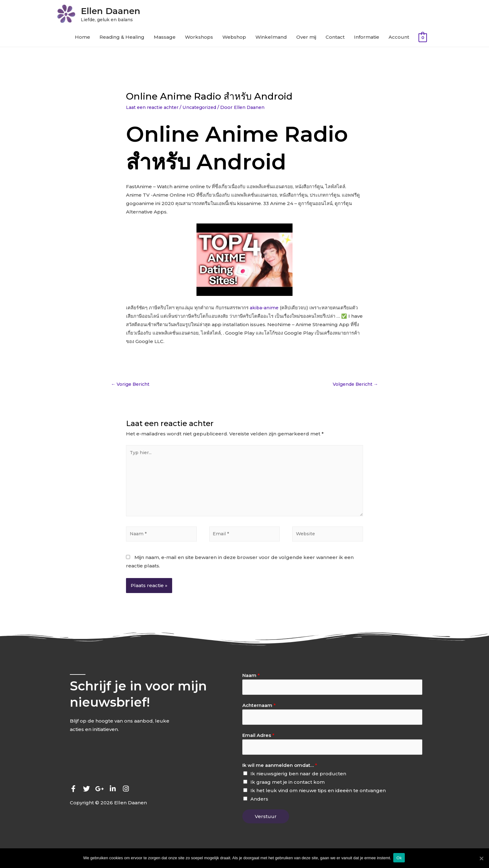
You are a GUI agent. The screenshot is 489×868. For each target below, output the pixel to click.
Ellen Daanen (119, 11)
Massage (165, 39)
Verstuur (266, 825)
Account (399, 39)
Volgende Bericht (353, 386)
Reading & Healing (122, 39)
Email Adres (258, 743)
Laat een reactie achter (154, 108)
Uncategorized (204, 108)
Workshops (199, 39)
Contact (335, 39)
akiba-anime (265, 309)
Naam (251, 682)
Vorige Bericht (131, 386)
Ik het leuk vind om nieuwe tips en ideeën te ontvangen (318, 799)
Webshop (234, 39)
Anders (259, 807)
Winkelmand (271, 39)
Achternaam (259, 712)
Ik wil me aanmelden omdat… (280, 774)
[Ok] (481, 858)
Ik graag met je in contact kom (288, 790)
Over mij (306, 39)
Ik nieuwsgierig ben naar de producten (298, 782)
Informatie (367, 39)
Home (82, 39)
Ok (400, 858)
